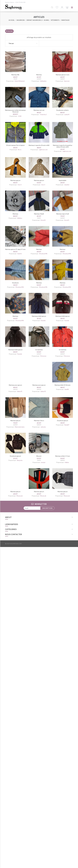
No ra (20, 150)
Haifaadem (43, 81)
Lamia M (67, 114)
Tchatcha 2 (43, 114)
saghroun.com (43, 150)
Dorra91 (43, 220)
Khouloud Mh (43, 254)
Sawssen (67, 81)
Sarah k (20, 254)
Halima (67, 462)
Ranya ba (20, 460)
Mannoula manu (20, 427)
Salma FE (20, 391)
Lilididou (20, 218)
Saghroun (21, 20)
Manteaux (65, 20)
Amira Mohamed (20, 81)
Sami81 (67, 389)
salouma (43, 427)
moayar (43, 462)
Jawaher (67, 185)
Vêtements (55, 20)
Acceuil (12, 20)
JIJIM (20, 116)
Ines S (20, 185)
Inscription (47, 508)
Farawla (43, 320)
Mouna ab (20, 496)
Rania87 (67, 425)
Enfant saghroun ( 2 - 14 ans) (38, 20)
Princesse (43, 356)
